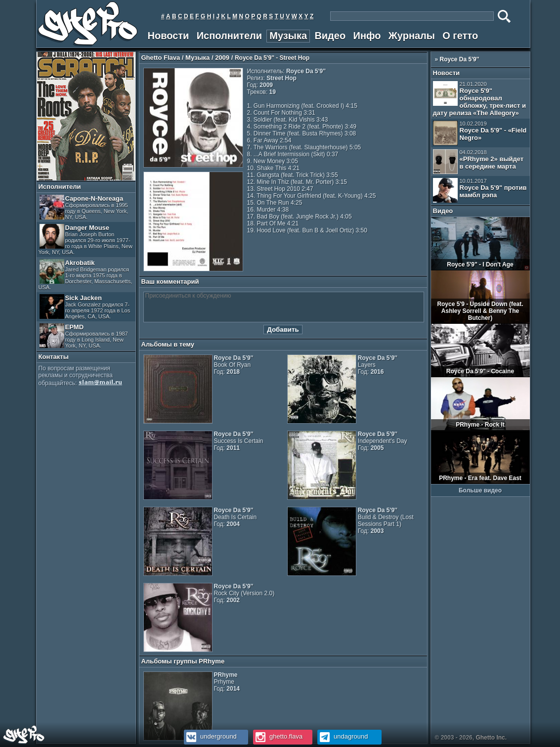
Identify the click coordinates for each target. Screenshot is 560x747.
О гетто (460, 36)
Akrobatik (86, 275)
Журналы (412, 36)
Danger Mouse (86, 240)
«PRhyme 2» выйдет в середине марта (478, 162)
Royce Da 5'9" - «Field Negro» (480, 133)
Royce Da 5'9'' (460, 59)
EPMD (84, 336)
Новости (169, 36)
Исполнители (229, 36)
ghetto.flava (278, 736)
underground (210, 736)
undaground (343, 736)
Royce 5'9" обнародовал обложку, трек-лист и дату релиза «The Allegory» (480, 99)
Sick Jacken (85, 307)
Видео (330, 36)
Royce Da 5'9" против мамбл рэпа (480, 190)
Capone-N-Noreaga (84, 207)
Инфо (367, 36)
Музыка (288, 36)
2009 (222, 58)
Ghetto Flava (161, 58)
